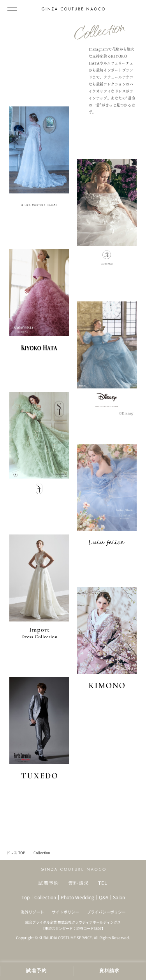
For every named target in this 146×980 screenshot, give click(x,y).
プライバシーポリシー (106, 912)
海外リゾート (32, 912)
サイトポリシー (65, 912)
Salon (119, 897)
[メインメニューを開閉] (12, 9)
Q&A (104, 897)
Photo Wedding (77, 897)
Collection (45, 897)
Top (26, 897)
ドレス (12, 853)
